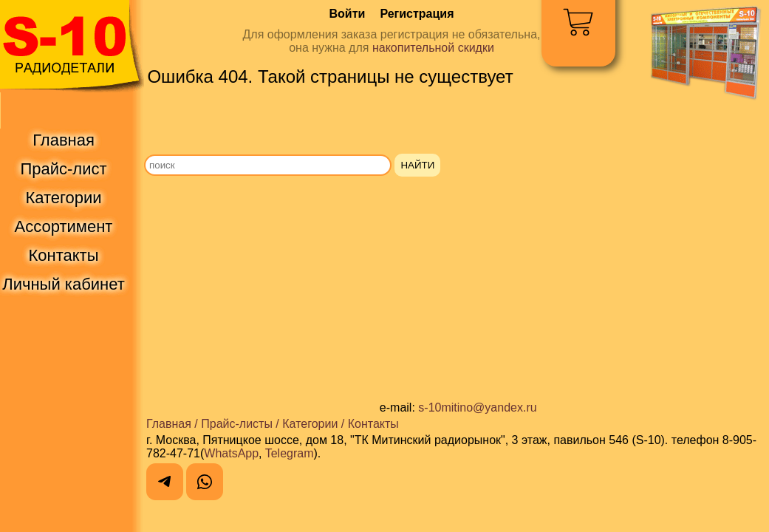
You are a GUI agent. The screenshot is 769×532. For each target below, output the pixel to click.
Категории (310, 424)
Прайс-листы (237, 424)
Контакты (373, 424)
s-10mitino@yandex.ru (477, 407)
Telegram (290, 453)
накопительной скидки (433, 48)
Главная (169, 424)
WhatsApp (231, 453)
